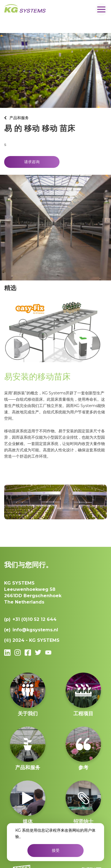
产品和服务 (19, 118)
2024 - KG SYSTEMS (36, 640)
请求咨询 (32, 162)
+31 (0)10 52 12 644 (34, 619)
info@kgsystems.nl (35, 630)
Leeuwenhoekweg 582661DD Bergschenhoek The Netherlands (33, 593)
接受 (56, 850)
